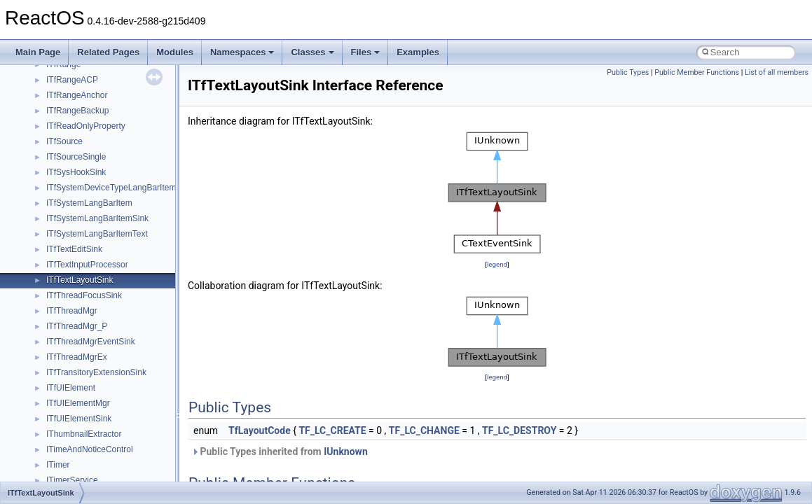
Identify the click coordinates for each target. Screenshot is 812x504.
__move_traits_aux (82, 146)
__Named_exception (85, 238)
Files (366, 52)
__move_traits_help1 (85, 192)
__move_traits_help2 (85, 207)
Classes (312, 52)
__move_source (76, 115)
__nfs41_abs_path (81, 284)
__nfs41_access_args (87, 300)
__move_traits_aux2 (84, 161)
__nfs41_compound (83, 469)
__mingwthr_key (77, 84)
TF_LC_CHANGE (424, 430)
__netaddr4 (68, 253)
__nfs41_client (73, 407)
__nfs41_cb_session (84, 377)
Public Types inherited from (280, 451)
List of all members (777, 72)
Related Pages (108, 52)
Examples (418, 52)
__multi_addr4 (73, 223)
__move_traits (73, 130)
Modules (175, 52)
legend (497, 264)
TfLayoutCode (260, 430)
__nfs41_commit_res (85, 438)
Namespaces (242, 52)
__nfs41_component (84, 454)
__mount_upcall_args (87, 99)
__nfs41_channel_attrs (89, 392)
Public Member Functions (697, 72)
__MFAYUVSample (82, 69)
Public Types (628, 72)
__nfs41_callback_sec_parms (102, 361)
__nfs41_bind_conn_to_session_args (116, 330)
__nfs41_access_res (85, 315)
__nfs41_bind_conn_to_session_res (113, 346)
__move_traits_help (83, 176)
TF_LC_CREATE (332, 430)
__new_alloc (70, 269)
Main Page (38, 52)
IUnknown (346, 451)
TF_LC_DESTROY (519, 430)
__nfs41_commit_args (88, 423)
